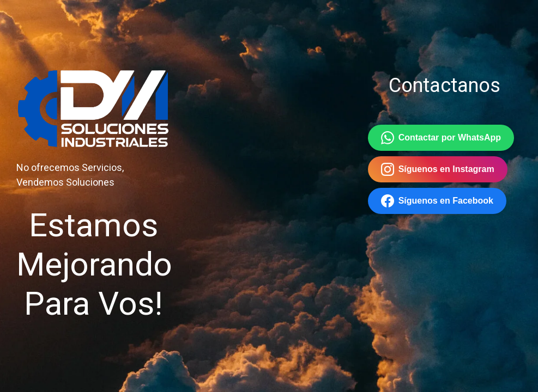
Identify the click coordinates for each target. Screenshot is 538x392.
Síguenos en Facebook (437, 201)
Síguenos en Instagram (438, 169)
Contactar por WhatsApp (441, 138)
